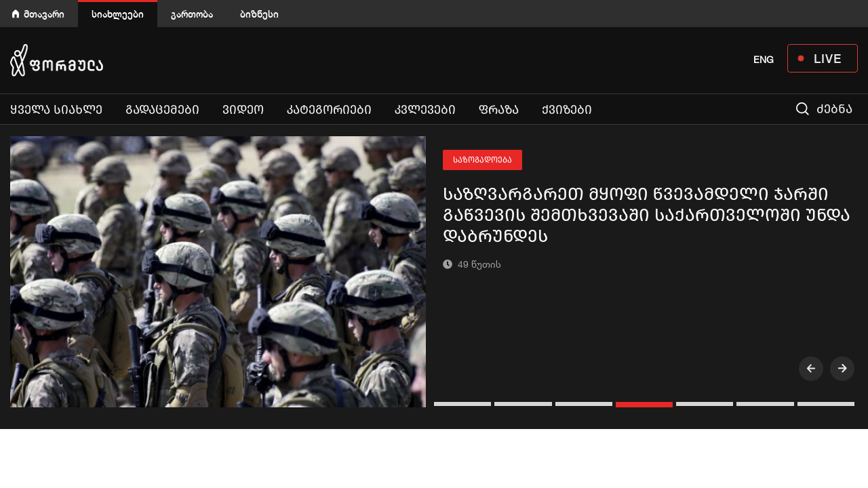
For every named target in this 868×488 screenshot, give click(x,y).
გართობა (192, 14)
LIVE (828, 58)
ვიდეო (243, 110)
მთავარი (44, 14)
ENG (764, 60)
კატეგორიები (329, 110)
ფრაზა (499, 110)
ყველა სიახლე (56, 110)
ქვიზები (567, 110)
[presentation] (811, 369)
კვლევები (425, 110)
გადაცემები (162, 110)
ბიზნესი (259, 14)
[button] (464, 404)
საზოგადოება (482, 160)
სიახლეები (118, 14)
